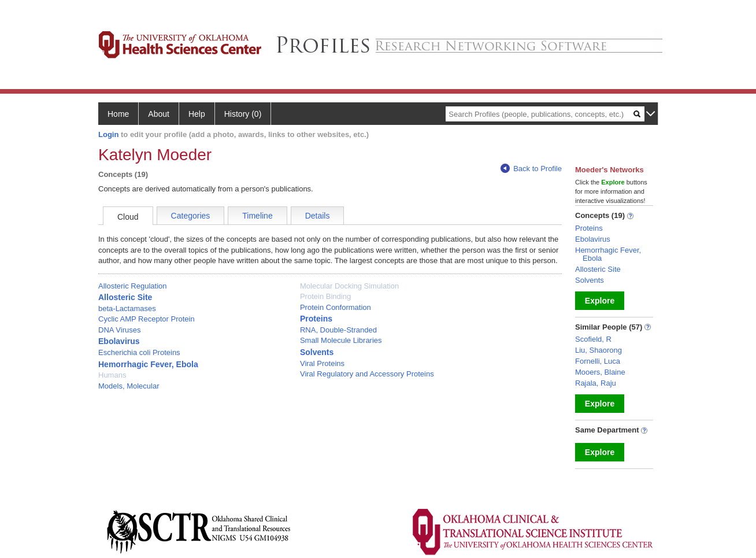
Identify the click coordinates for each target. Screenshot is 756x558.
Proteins (316, 319)
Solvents (317, 352)
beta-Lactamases (127, 308)
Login (108, 134)
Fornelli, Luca (598, 361)
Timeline (257, 216)
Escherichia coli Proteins (139, 352)
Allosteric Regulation (133, 286)
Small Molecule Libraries (341, 340)
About (159, 114)
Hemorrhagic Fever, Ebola (148, 364)
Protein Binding (325, 296)
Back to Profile (531, 169)
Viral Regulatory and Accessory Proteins (367, 374)
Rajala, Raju (596, 383)
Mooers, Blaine (600, 372)
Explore (600, 301)
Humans (112, 375)
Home (118, 114)
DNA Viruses (119, 330)
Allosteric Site (125, 297)
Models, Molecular (129, 386)
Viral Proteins (322, 363)
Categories (191, 216)
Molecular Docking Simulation (349, 286)
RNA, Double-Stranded (338, 330)
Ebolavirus (119, 341)
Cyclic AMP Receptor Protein (147, 319)
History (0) (243, 114)
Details (318, 216)
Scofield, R (593, 339)
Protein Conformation (336, 307)
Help (197, 114)
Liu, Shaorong (598, 350)
